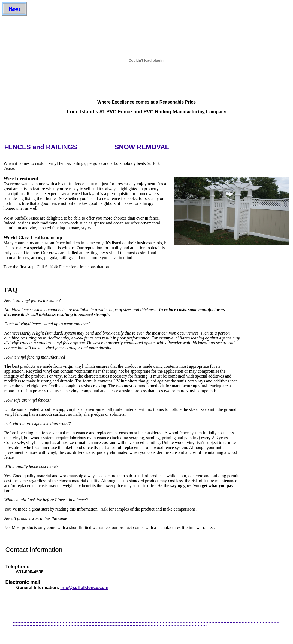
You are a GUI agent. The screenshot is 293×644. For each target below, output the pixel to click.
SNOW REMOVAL (142, 147)
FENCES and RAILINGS (41, 147)
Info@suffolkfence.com (84, 587)
